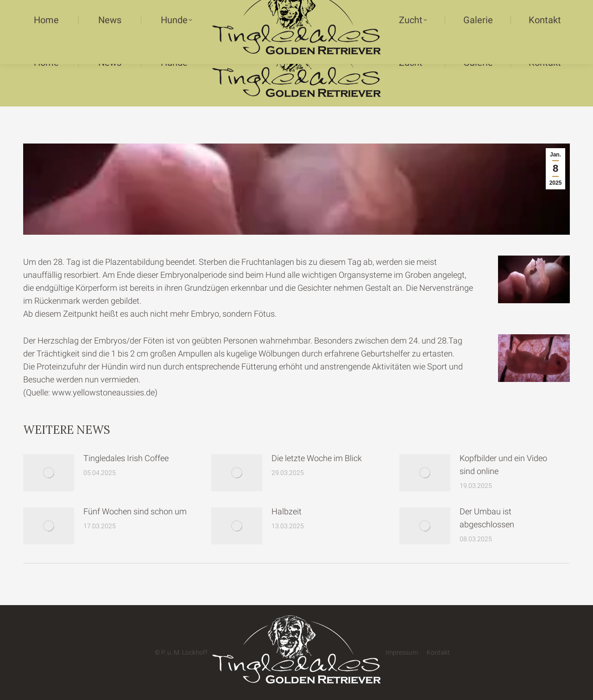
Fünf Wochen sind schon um (135, 511)
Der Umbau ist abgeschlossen (487, 518)
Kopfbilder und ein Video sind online (503, 465)
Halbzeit (287, 511)
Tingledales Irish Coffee (126, 458)
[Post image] (49, 473)
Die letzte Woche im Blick (317, 458)
